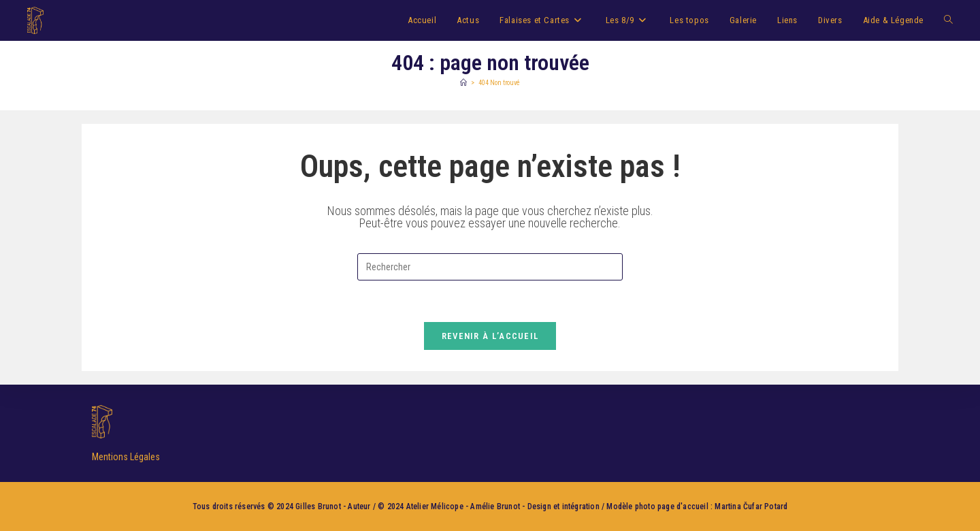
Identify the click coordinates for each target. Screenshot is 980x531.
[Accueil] (463, 83)
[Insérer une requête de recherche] (490, 267)
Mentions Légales (126, 457)
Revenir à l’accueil (490, 336)
